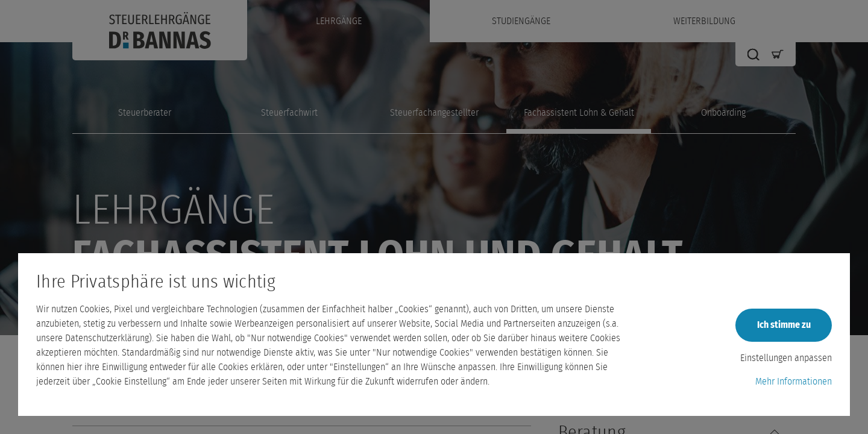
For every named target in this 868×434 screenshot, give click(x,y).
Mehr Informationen (794, 382)
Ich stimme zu (784, 325)
